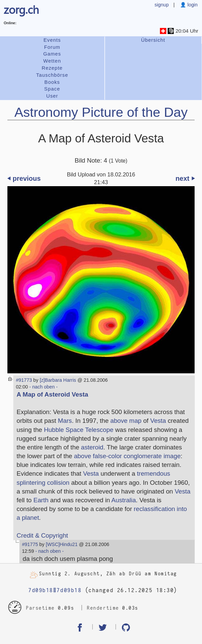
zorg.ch (21, 9)
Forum (52, 47)
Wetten (52, 61)
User (52, 96)
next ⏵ (185, 178)
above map (126, 421)
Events (52, 40)
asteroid (92, 447)
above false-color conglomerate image (127, 456)
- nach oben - (43, 387)
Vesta (158, 421)
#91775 (30, 544)
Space (52, 89)
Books (52, 82)
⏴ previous (24, 178)
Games (52, 54)
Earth (41, 500)
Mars (65, 421)
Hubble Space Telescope (78, 430)
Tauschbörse (52, 75)
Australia (124, 500)
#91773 (24, 380)
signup (162, 5)
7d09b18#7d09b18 (55, 590)
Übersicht (153, 40)
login (192, 5)
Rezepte (52, 68)
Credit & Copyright (42, 535)
